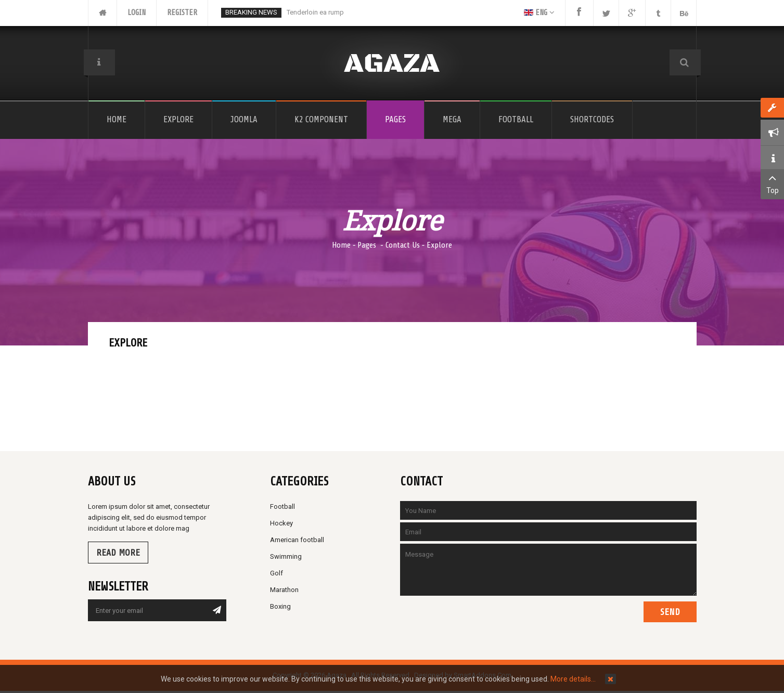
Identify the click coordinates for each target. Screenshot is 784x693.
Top (772, 183)
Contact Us (403, 245)
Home (341, 245)
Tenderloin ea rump (315, 12)
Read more (118, 553)
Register (182, 13)
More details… (573, 679)
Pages (368, 245)
